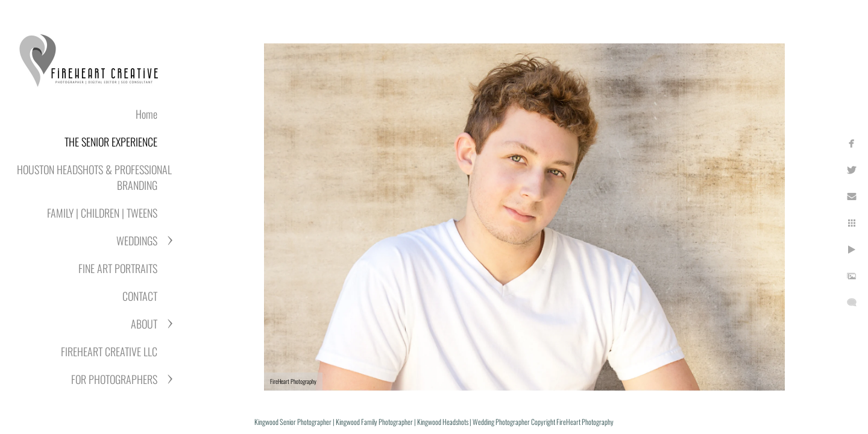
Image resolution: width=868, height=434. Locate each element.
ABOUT (144, 324)
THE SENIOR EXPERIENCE (111, 142)
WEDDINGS (137, 241)
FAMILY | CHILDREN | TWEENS (102, 213)
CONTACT (140, 296)
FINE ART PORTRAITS (118, 268)
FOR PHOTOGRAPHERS (114, 379)
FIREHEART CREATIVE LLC (109, 351)
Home (146, 114)
